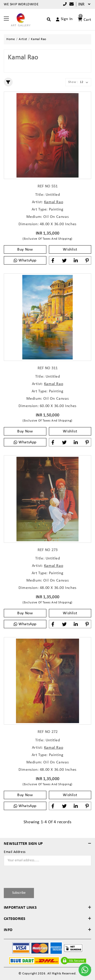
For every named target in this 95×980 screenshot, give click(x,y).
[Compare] (70, 4)
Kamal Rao (54, 202)
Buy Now (25, 250)
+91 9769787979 (65, 4)
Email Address (15, 852)
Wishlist (70, 250)
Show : (73, 82)
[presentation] (33, 876)
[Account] (62, 19)
